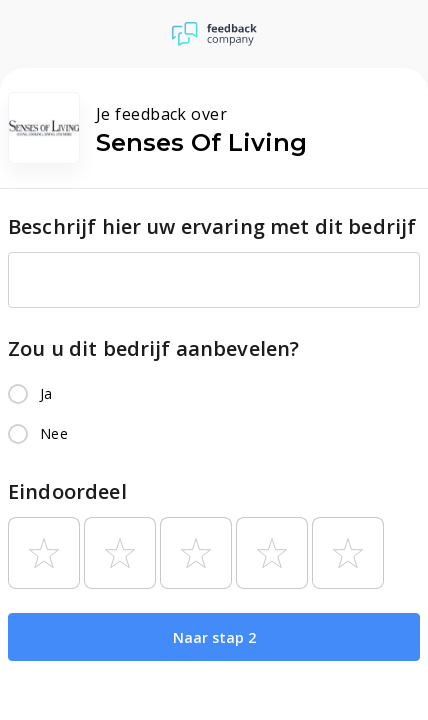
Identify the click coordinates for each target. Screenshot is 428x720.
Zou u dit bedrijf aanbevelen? (153, 348)
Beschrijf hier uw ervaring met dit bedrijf (212, 226)
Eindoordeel (67, 491)
